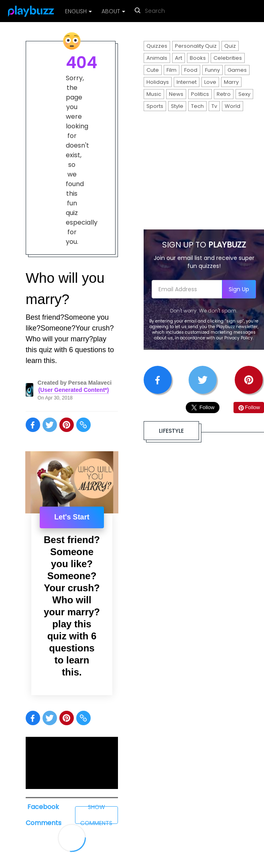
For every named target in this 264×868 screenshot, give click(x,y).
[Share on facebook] (33, 425)
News (176, 94)
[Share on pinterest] (67, 425)
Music (154, 94)
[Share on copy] (83, 425)
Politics (200, 94)
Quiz (230, 46)
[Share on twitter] (50, 425)
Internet (187, 82)
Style (177, 106)
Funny (212, 70)
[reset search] (188, 12)
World (233, 106)
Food (191, 70)
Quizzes (157, 46)
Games (237, 70)
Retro (224, 94)
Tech (197, 106)
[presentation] (72, 482)
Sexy (244, 94)
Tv (214, 106)
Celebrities (228, 58)
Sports (155, 106)
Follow (249, 407)
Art (179, 58)
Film (172, 70)
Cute (153, 70)
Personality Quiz (196, 46)
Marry (231, 82)
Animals (157, 58)
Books (198, 58)
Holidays (158, 82)
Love (210, 82)
